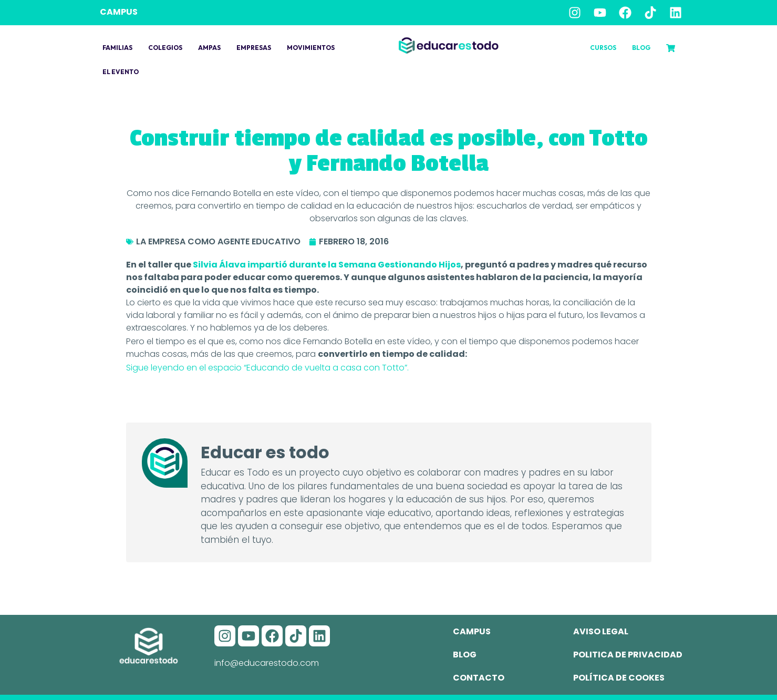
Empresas (254, 48)
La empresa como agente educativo (218, 241)
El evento (121, 72)
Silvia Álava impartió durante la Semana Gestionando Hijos (327, 265)
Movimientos (311, 48)
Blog (641, 48)
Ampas (209, 48)
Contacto (479, 678)
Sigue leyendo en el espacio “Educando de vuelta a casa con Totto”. (267, 368)
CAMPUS (119, 12)
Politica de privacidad (628, 655)
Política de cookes (619, 678)
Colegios (165, 48)
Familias (117, 48)
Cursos (603, 48)
